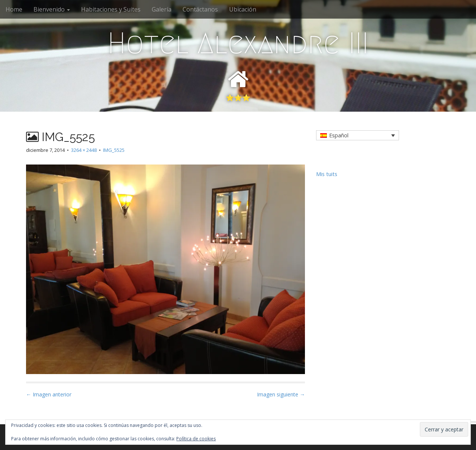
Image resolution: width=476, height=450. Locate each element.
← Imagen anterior (49, 394)
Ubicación (243, 9)
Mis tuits (327, 174)
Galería (162, 9)
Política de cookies (196, 439)
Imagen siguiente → (281, 394)
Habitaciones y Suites (111, 9)
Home (14, 9)
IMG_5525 (114, 150)
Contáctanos (200, 9)
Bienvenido (52, 9)
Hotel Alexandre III (238, 43)
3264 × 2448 (84, 150)
